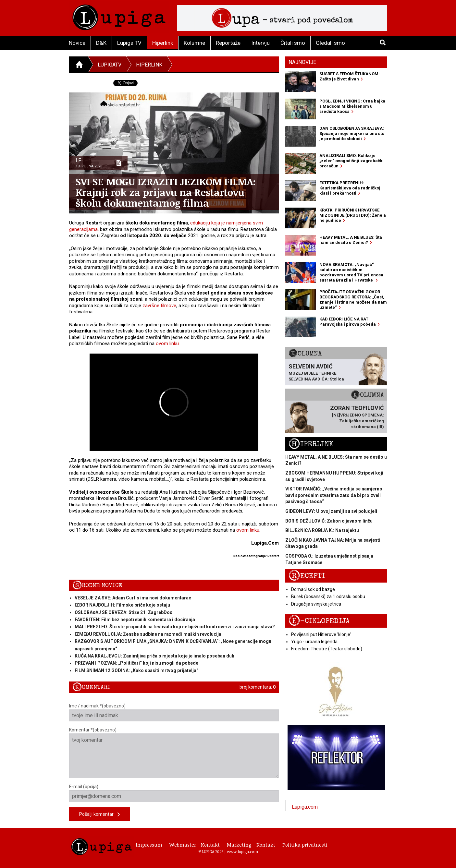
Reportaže (228, 43)
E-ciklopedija (319, 621)
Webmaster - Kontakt (195, 845)
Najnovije (302, 62)
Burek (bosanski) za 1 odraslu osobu (328, 597)
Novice (77, 43)
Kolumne (194, 43)
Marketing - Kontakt (251, 845)
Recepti (307, 576)
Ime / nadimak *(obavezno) (174, 712)
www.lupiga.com (242, 851)
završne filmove (159, 306)
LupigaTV (110, 65)
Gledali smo (330, 43)
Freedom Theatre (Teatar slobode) (327, 649)
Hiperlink (163, 43)
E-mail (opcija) (174, 793)
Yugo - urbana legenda (314, 642)
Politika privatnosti (305, 845)
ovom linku (167, 344)
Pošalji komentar (99, 815)
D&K (101, 43)
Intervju (260, 43)
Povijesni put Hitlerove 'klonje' (321, 634)
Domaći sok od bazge (313, 589)
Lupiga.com (305, 807)
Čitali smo (293, 43)
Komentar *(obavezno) (174, 753)
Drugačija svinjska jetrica (316, 604)
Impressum (149, 845)
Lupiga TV (129, 43)
